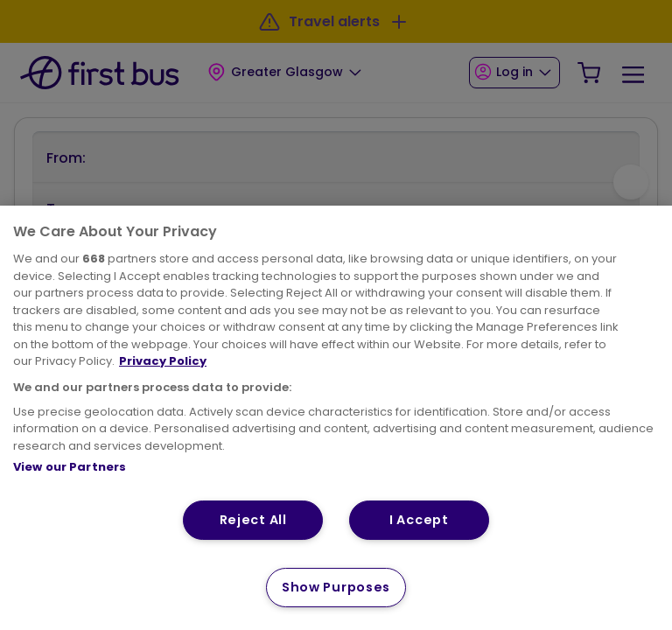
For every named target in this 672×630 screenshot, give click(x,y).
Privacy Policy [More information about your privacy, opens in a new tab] (163, 361)
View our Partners (70, 467)
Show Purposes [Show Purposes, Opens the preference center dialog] (336, 587)
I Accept (419, 520)
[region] (336, 418)
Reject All (253, 520)
